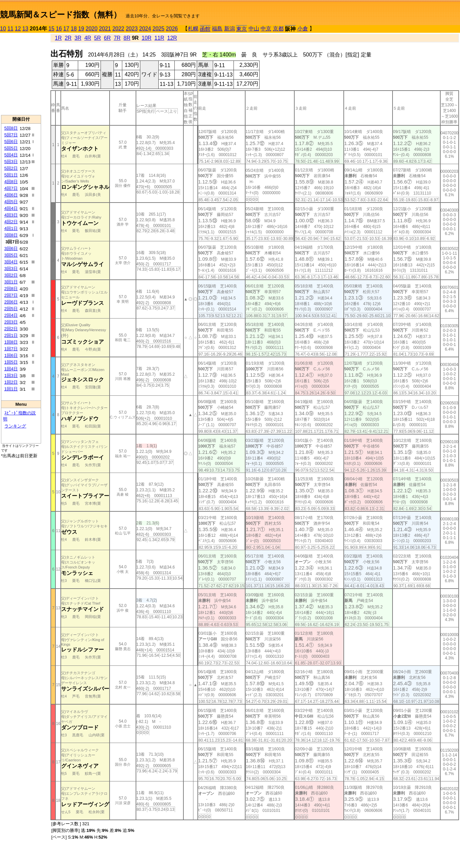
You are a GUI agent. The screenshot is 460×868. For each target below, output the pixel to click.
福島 (217, 29)
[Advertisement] (21, 74)
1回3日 (11, 376)
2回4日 (11, 315)
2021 (105, 29)
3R (78, 38)
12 (18, 29)
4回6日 (11, 195)
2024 (145, 29)
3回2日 (11, 275)
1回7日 (11, 349)
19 (81, 29)
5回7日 (11, 135)
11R (159, 38)
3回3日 (11, 269)
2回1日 (11, 335)
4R (88, 38)
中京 (266, 29)
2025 (159, 29)
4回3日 (11, 215)
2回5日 (11, 309)
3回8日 (11, 235)
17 (66, 29)
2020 (92, 29)
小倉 (303, 29)
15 (51, 29)
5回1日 (11, 175)
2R (68, 38)
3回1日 (11, 282)
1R (58, 38)
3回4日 (11, 262)
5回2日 (11, 168)
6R (107, 38)
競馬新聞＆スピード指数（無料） (61, 15)
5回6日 (11, 142)
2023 (132, 29)
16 (59, 29)
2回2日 (11, 329)
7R (117, 38)
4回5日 (11, 202)
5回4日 (11, 155)
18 (74, 29)
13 (25, 29)
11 (10, 29)
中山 (254, 29)
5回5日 (11, 148)
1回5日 (11, 362)
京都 (278, 29)
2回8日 (11, 289)
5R (98, 38)
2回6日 (11, 302)
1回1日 (11, 389)
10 (3, 29)
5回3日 (11, 162)
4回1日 (11, 228)
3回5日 (11, 255)
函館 (205, 29)
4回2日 (11, 222)
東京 (242, 29)
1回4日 (11, 369)
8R (127, 38)
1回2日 (11, 382)
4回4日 (11, 208)
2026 (172, 29)
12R (172, 38)
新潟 (229, 29)
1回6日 (11, 355)
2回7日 (11, 295)
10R (146, 38)
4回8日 (11, 182)
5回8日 (11, 128)
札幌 (193, 29)
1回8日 (11, 342)
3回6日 (11, 249)
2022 (118, 29)
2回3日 (11, 322)
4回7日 (11, 188)
